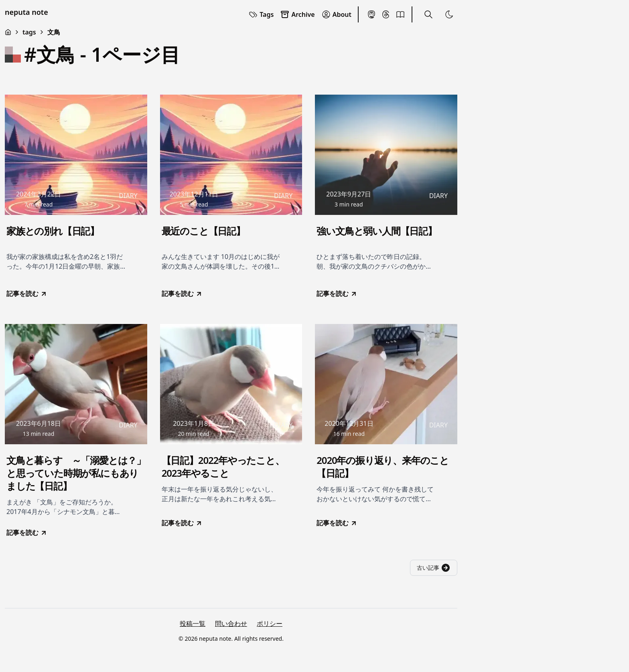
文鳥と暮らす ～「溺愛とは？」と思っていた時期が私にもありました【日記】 (76, 473)
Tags (261, 14)
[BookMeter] (400, 14)
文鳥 (54, 32)
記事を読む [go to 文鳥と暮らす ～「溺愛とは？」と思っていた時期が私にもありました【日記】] (27, 532)
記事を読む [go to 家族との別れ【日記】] (27, 293)
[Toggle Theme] (449, 14)
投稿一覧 (193, 623)
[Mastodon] (371, 14)
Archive (297, 14)
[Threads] (386, 14)
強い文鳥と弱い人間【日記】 (376, 231)
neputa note (26, 12)
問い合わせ (231, 623)
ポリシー (270, 623)
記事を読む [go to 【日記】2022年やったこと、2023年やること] (182, 523)
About (336, 14)
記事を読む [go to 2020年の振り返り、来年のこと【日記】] (337, 523)
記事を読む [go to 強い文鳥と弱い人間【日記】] (337, 293)
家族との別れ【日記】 (53, 231)
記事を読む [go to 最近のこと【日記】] (182, 293)
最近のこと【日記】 (203, 231)
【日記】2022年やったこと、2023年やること (223, 467)
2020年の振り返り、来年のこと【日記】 (383, 467)
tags (29, 32)
